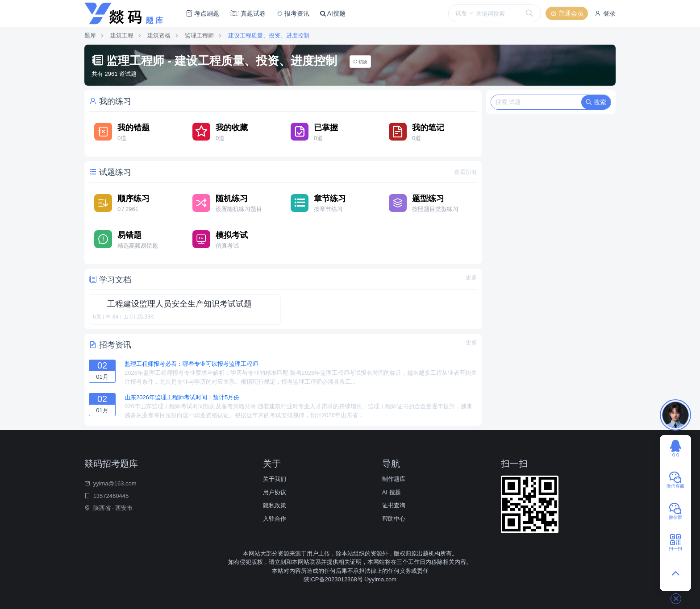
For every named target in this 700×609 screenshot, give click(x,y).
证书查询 (394, 505)
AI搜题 (333, 13)
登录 (605, 13)
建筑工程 (122, 35)
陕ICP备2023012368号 (334, 579)
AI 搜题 (392, 492)
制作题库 (394, 479)
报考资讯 (293, 13)
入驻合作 (275, 519)
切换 (360, 62)
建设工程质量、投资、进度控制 (269, 35)
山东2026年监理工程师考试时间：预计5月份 (182, 397)
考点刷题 (203, 13)
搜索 (596, 102)
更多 (471, 277)
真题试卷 (248, 13)
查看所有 (466, 172)
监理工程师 (199, 35)
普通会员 (567, 13)
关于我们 (275, 479)
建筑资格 (159, 35)
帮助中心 (394, 519)
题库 (90, 35)
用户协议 (275, 492)
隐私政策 (275, 505)
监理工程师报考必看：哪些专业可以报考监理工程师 (191, 364)
